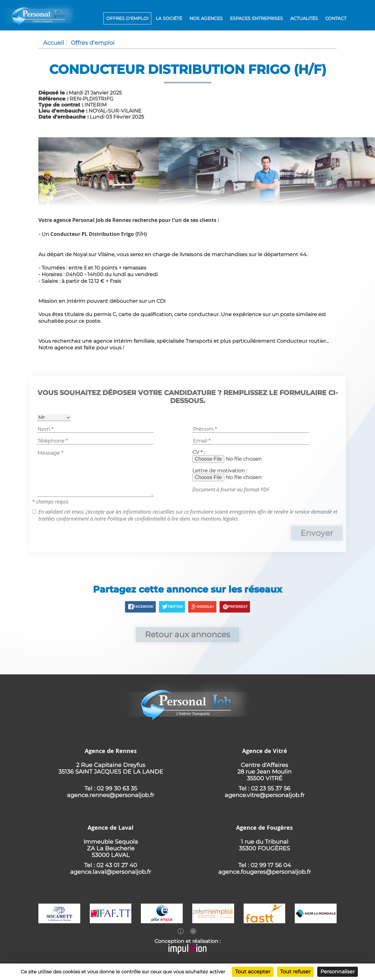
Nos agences (206, 18)
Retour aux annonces (187, 634)
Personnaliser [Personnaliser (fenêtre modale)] (338, 972)
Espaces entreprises (257, 18)
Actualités (304, 18)
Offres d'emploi (127, 18)
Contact (336, 18)
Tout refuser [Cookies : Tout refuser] (295, 972)
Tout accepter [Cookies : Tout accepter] (253, 972)
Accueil (54, 43)
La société (169, 18)
